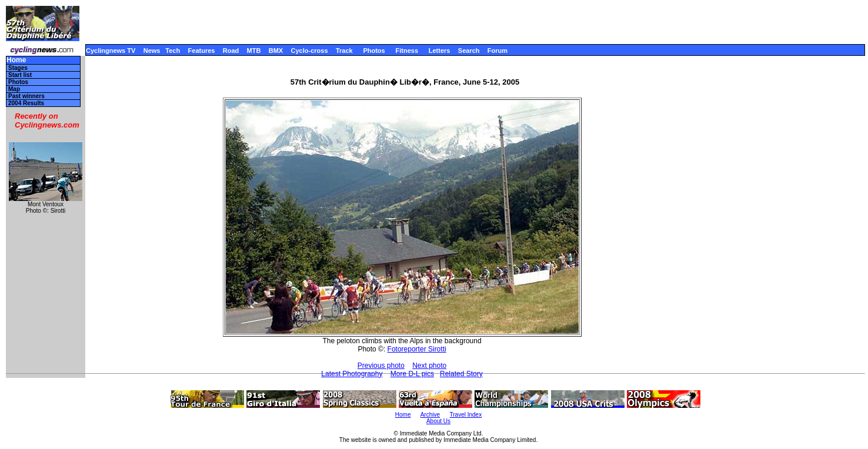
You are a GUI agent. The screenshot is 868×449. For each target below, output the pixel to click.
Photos (374, 51)
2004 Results (26, 103)
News (152, 51)
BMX (276, 51)
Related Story (461, 374)
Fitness (407, 51)
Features (202, 51)
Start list (20, 75)
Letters (440, 51)
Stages (18, 68)
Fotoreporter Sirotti (417, 349)
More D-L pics (412, 374)
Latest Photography (352, 374)
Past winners (26, 96)
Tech (173, 51)
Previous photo (381, 366)
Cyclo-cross (310, 51)
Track (344, 51)
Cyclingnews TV (111, 51)
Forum (498, 51)
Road (231, 51)
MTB (254, 51)
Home (16, 60)
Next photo (429, 366)
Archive (430, 415)
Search (469, 51)
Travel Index (466, 415)
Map (14, 89)
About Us (438, 421)
